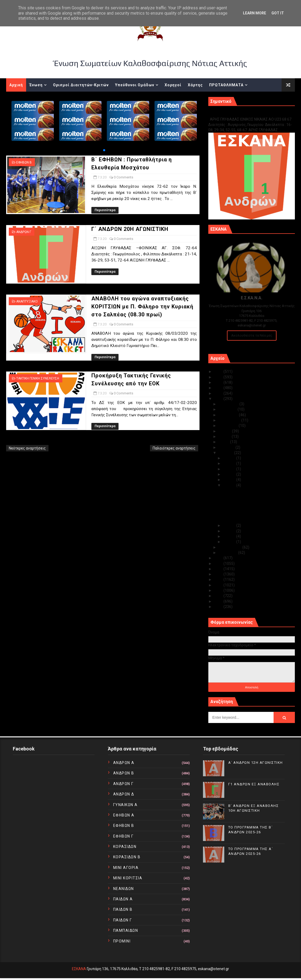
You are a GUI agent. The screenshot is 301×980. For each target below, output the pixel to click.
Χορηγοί (173, 85)
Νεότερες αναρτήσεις (27, 448)
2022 (219, 388)
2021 (219, 393)
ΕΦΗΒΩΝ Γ (123, 836)
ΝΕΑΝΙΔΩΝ (124, 889)
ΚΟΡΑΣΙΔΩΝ (125, 847)
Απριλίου (227, 447)
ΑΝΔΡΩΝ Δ (124, 794)
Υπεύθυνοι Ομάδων (135, 85)
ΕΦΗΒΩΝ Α (124, 815)
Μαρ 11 (230, 463)
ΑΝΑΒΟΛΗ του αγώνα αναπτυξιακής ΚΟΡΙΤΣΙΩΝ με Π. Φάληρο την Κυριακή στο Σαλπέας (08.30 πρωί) (142, 307)
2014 (219, 585)
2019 (219, 558)
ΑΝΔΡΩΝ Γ (24, 232)
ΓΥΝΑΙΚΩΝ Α (125, 805)
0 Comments (123, 177)
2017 (219, 569)
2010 (219, 607)
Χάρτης (195, 85)
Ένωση (36, 85)
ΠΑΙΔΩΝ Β (123, 909)
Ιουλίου (225, 431)
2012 (219, 596)
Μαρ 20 (230, 458)
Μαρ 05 (230, 531)
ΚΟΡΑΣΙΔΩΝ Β (127, 857)
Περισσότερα (105, 210)
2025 (219, 371)
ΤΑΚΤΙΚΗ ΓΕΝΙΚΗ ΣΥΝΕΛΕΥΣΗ (38, 378)
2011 (219, 601)
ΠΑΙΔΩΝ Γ (123, 920)
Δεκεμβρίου (229, 404)
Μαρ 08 (230, 480)
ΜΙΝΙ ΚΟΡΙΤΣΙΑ (128, 878)
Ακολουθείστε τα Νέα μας (252, 335)
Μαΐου (224, 442)
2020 (219, 399)
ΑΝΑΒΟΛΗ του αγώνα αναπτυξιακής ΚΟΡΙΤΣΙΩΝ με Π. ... (253, 508)
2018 (219, 563)
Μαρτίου (226, 453)
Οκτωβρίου (229, 415)
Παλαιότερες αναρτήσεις (174, 448)
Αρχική (16, 85)
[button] (104, 150)
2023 (219, 382)
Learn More (255, 13)
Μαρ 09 (230, 474)
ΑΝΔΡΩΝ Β (124, 773)
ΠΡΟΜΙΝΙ (122, 941)
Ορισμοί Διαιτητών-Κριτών (81, 85)
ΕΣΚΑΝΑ (79, 969)
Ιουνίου (225, 436)
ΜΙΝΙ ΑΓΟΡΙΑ (126, 868)
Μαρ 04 (230, 536)
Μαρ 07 (230, 485)
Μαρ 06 (230, 525)
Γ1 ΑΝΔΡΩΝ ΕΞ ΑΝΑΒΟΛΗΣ (235, 114)
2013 (219, 590)
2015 (219, 579)
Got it (278, 13)
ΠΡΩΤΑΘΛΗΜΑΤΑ (226, 85)
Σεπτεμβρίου (230, 420)
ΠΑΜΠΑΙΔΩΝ (126, 930)
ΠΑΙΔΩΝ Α (123, 899)
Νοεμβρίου (228, 409)
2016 (219, 574)
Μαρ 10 (230, 469)
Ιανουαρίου (228, 553)
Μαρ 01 (230, 542)
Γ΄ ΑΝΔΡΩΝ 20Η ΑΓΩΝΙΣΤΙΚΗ (130, 229)
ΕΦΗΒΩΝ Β (24, 162)
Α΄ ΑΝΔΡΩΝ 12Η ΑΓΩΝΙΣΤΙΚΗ (256, 763)
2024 (219, 377)
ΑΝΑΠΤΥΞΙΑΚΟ (27, 301)
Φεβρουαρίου (230, 547)
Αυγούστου (229, 426)
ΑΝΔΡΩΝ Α (124, 763)
